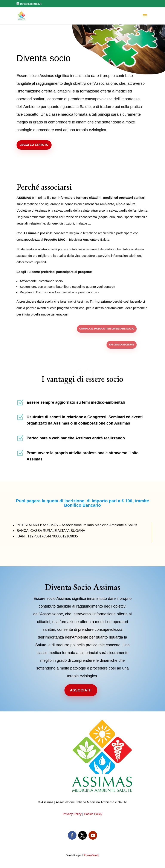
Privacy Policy (72, 814)
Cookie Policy (93, 814)
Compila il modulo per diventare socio (99, 329)
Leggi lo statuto (38, 145)
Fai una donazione (109, 345)
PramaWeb (91, 855)
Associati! (81, 690)
